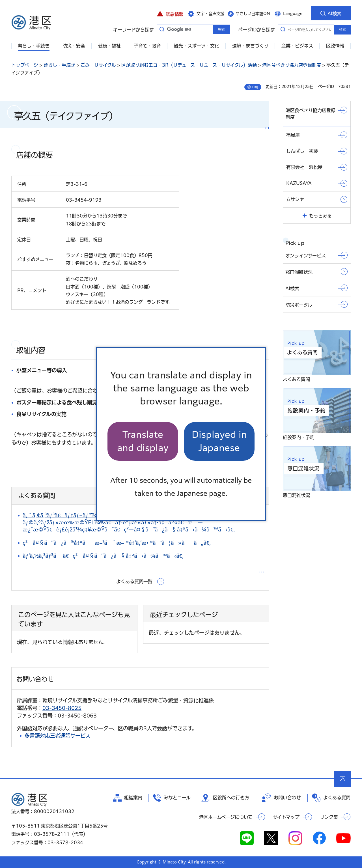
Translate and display (143, 441)
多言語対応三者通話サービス (58, 736)
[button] (170, 13)
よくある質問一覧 (134, 581)
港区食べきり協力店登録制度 (292, 65)
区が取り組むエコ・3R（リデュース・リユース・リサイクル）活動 (189, 65)
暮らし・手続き (59, 65)
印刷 (255, 87)
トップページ (25, 65)
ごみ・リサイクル (98, 65)
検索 (342, 29)
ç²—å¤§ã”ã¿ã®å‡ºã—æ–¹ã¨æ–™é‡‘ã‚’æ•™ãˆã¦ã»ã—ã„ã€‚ (117, 543)
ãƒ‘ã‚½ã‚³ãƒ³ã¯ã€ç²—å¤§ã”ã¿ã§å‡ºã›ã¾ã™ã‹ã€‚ (103, 556)
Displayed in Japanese (219, 441)
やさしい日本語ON (253, 14)
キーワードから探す (162, 29)
